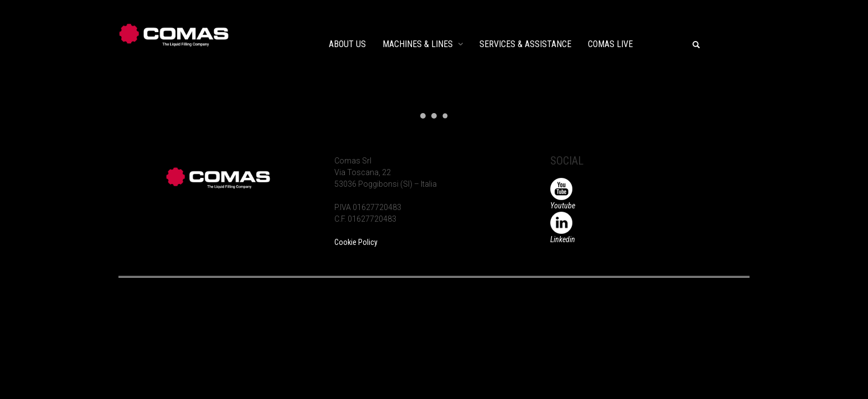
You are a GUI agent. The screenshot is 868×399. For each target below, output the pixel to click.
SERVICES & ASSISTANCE (525, 44)
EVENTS (664, 44)
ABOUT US (347, 44)
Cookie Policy (356, 242)
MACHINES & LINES (418, 44)
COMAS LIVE (610, 44)
